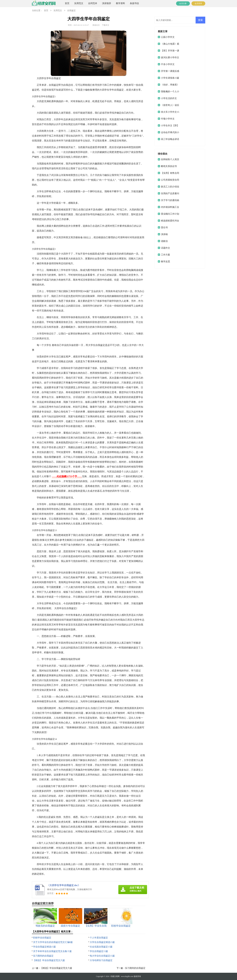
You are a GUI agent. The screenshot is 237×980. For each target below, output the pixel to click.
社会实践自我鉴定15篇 (101, 947)
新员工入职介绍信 (170, 187)
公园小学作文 (168, 37)
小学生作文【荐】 (170, 126)
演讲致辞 (107, 3)
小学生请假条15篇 (170, 78)
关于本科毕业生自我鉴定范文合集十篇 (52, 951)
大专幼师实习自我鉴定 (101, 960)
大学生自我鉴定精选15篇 (102, 942)
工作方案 (166, 255)
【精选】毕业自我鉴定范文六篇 (49, 960)
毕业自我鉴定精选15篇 (44, 947)
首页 (67, 3)
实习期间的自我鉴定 (43, 956)
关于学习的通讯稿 (170, 200)
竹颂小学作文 (168, 119)
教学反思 (166, 262)
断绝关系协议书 (169, 166)
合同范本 (93, 3)
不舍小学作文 (168, 64)
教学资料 (120, 3)
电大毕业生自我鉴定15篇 (102, 956)
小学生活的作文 (169, 98)
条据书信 (134, 3)
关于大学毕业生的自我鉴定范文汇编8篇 (53, 942)
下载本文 (106, 25)
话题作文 (166, 248)
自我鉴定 (71, 11)
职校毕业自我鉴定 (42, 938)
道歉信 (164, 241)
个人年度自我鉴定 (99, 938)
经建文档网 (115, 976)
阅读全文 (96, 25)
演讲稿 (164, 234)
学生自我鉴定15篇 (99, 951)
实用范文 (79, 3)
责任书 (164, 227)
